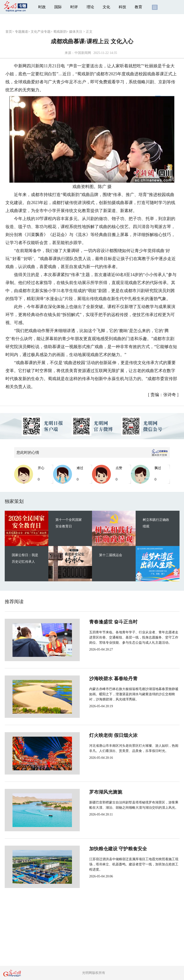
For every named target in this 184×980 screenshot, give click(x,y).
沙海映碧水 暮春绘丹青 (98, 679)
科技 (122, 7)
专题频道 (21, 32)
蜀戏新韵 (60, 32)
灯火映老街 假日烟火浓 (98, 735)
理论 (90, 7)
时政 (42, 7)
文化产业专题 (41, 32)
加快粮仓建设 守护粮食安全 (102, 849)
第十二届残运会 (111, 555)
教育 (138, 7)
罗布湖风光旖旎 (90, 792)
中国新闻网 (83, 53)
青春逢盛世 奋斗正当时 (98, 622)
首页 (9, 32)
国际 (58, 7)
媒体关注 (76, 32)
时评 (74, 7)
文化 (106, 7)
